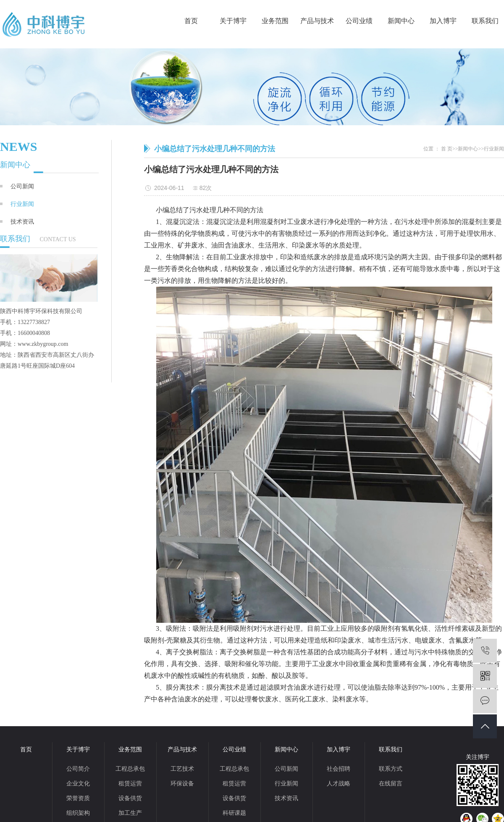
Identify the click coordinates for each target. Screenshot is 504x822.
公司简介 (78, 769)
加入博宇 (443, 21)
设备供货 (130, 798)
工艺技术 (182, 769)
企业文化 (78, 784)
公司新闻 (22, 186)
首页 (191, 21)
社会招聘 (339, 769)
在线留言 (391, 784)
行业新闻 (22, 204)
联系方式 (391, 769)
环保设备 (182, 784)
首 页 (447, 149)
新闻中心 (401, 21)
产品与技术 (317, 21)
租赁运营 (130, 784)
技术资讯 (22, 221)
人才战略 (339, 784)
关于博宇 (233, 21)
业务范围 (275, 21)
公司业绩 (359, 21)
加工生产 (130, 813)
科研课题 (234, 813)
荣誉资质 (78, 798)
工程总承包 (130, 769)
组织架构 (78, 813)
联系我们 (485, 21)
